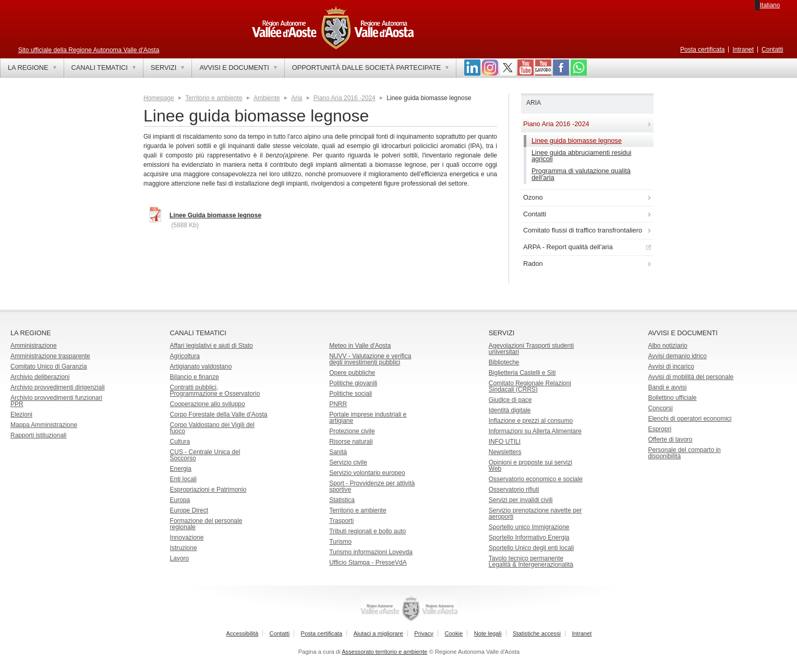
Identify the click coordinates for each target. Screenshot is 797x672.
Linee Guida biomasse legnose (215, 215)
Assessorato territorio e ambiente (384, 652)
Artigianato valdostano (201, 366)
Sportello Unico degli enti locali (531, 548)
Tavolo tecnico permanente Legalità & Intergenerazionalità (531, 561)
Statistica (342, 500)
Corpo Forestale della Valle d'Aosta (219, 414)
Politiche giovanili (353, 383)
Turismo (340, 542)
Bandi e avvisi (667, 387)
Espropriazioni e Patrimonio (208, 490)
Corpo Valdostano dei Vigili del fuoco (212, 428)
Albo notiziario (667, 346)
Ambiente (267, 98)
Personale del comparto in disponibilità (684, 453)
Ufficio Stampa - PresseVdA (368, 563)
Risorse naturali (351, 442)
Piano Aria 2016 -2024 (345, 98)
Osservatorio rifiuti (514, 490)
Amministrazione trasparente (50, 356)
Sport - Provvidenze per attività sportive (372, 486)
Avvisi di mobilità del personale (691, 377)
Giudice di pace (510, 400)
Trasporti (341, 521)
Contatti (772, 50)
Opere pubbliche (352, 373)
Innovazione (187, 537)
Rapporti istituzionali (38, 435)
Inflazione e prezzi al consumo (531, 421)
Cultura (180, 442)
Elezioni (21, 414)
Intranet (743, 50)
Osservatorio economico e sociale (536, 479)
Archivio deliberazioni (40, 377)
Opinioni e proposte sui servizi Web (530, 466)
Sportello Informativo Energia (529, 537)
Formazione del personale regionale (206, 524)
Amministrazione (34, 346)
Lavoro (180, 558)
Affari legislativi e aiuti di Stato (212, 346)
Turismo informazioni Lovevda (371, 552)
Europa (180, 500)
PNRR (338, 404)
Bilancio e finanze (195, 377)
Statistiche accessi (537, 633)
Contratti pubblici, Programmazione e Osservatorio (215, 390)
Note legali (488, 633)
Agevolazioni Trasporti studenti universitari (531, 349)
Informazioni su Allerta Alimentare (535, 431)
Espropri (660, 429)
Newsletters (505, 452)
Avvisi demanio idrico (677, 356)
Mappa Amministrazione (44, 425)
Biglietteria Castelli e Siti (522, 373)
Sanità (338, 452)
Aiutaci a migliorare (378, 633)
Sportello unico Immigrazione (529, 527)
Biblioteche (504, 362)
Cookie (454, 633)
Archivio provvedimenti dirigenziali (58, 387)
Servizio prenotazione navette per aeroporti (535, 514)
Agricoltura (185, 356)
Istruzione (184, 548)
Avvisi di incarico (671, 366)
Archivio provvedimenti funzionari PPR (56, 401)
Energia (181, 469)
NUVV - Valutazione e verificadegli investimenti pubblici (370, 359)
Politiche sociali (351, 394)
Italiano (770, 5)
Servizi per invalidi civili (521, 500)
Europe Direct (189, 510)
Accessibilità (243, 633)
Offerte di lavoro (670, 439)
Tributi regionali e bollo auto (367, 531)
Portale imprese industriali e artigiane (368, 418)
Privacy (424, 633)
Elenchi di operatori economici (690, 419)
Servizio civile (348, 462)
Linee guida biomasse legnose (577, 140)
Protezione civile (352, 431)
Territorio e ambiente (214, 98)
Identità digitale (510, 410)
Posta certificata (702, 50)
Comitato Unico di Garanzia (49, 366)
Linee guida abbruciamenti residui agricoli (581, 156)
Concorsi (660, 408)
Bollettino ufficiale (672, 398)
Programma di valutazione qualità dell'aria (581, 174)
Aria (297, 98)
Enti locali (183, 479)
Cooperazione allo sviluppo (208, 404)
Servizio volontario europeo (367, 473)
